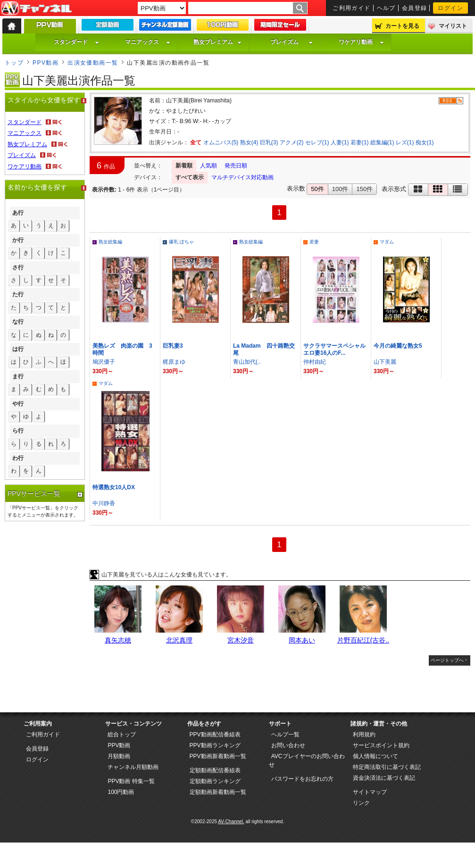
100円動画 (121, 792)
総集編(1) (382, 142)
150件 (364, 189)
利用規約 (364, 734)
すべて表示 (190, 177)
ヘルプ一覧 (285, 734)
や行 (18, 404)
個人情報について (375, 756)
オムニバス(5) (221, 142)
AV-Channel (36, 8)
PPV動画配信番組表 (215, 734)
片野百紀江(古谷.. (363, 640)
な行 (18, 322)
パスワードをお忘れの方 (302, 779)
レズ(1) (405, 142)
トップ (14, 63)
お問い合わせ (288, 745)
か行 (18, 240)
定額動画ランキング (215, 781)
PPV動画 (46, 63)
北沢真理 (179, 640)
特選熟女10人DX (114, 487)
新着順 (184, 166)
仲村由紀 (315, 362)
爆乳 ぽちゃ (181, 242)
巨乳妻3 (173, 346)
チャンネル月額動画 (133, 767)
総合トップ (122, 734)
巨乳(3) (269, 142)
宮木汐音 (241, 640)
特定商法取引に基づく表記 (387, 767)
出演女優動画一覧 (93, 63)
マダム (387, 242)
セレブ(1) (317, 142)
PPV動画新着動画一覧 (218, 756)
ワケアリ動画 (361, 42)
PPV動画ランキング (215, 745)
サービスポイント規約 (381, 745)
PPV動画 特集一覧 (131, 781)
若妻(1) (360, 142)
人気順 (208, 166)
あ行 (18, 213)
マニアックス (148, 42)
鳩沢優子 (104, 362)
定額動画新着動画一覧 (218, 792)
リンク (361, 803)
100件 (340, 189)
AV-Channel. (231, 822)
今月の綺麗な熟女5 (398, 346)
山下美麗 (385, 362)
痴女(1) (425, 142)
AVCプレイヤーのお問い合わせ (307, 760)
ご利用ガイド (352, 8)
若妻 (314, 242)
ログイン (450, 8)
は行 (18, 349)
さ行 (18, 267)
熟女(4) (249, 142)
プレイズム (292, 42)
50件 (317, 189)
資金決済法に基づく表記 (384, 778)
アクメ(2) (292, 142)
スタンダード (76, 42)
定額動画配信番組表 (215, 770)
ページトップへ (447, 660)
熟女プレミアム (217, 42)
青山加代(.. (247, 362)
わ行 (18, 458)
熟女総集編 (110, 242)
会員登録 (415, 8)
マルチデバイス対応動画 (242, 177)
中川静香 (104, 503)
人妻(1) (340, 142)
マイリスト (453, 26)
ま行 (18, 376)
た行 (18, 294)
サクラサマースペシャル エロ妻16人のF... (337, 349)
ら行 (18, 431)
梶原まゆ (174, 362)
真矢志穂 (118, 640)
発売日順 (236, 166)
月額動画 (119, 756)
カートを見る (402, 26)
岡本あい (302, 640)
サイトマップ (370, 792)
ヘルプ (386, 8)
